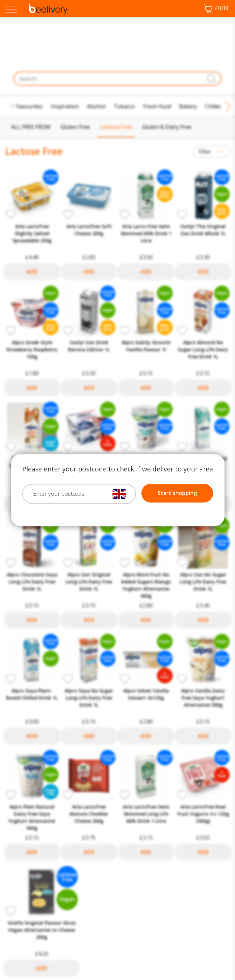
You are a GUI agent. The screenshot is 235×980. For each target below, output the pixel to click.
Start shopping (177, 493)
